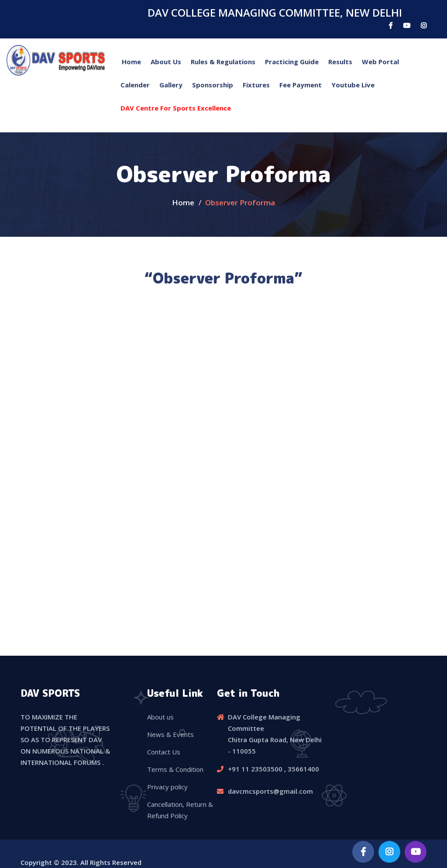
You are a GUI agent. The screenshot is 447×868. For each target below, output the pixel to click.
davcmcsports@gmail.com (270, 791)
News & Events (170, 734)
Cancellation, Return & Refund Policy (180, 810)
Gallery (171, 85)
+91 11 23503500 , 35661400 (273, 769)
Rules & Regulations (223, 62)
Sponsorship (213, 85)
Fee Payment (301, 85)
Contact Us (164, 752)
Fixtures (256, 85)
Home (131, 62)
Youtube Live (353, 85)
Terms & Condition (175, 769)
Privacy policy (167, 787)
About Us (166, 62)
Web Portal (380, 62)
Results (340, 62)
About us (160, 717)
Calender (135, 85)
